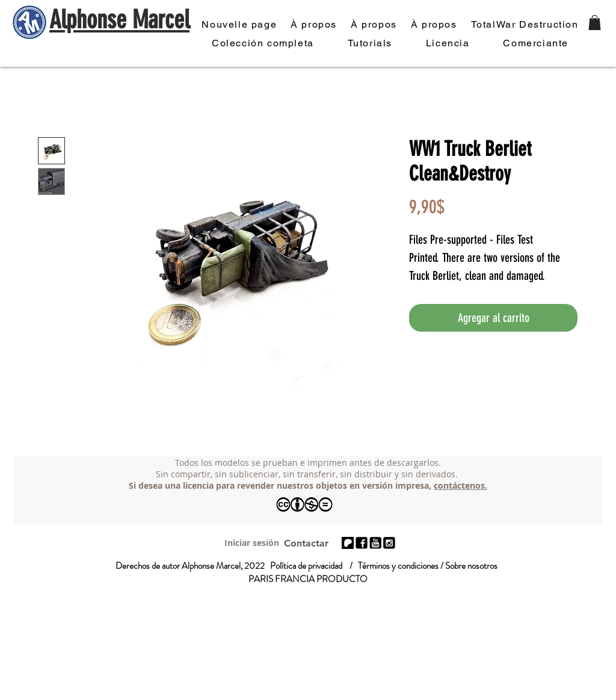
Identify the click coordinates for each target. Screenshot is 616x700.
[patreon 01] (348, 543)
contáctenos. (460, 485)
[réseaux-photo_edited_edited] (389, 543)
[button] (595, 23)
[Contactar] (306, 544)
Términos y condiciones (398, 566)
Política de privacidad (306, 566)
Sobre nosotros (471, 566)
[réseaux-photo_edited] (362, 543)
